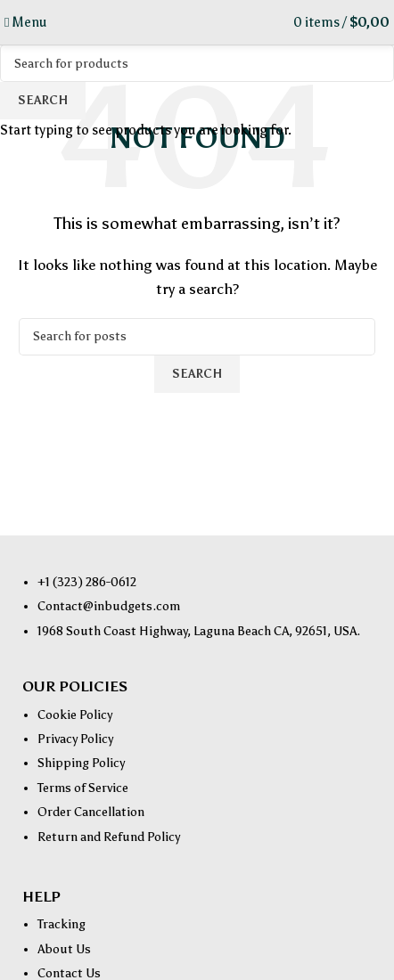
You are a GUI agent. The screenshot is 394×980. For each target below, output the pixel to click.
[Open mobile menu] (26, 22)
